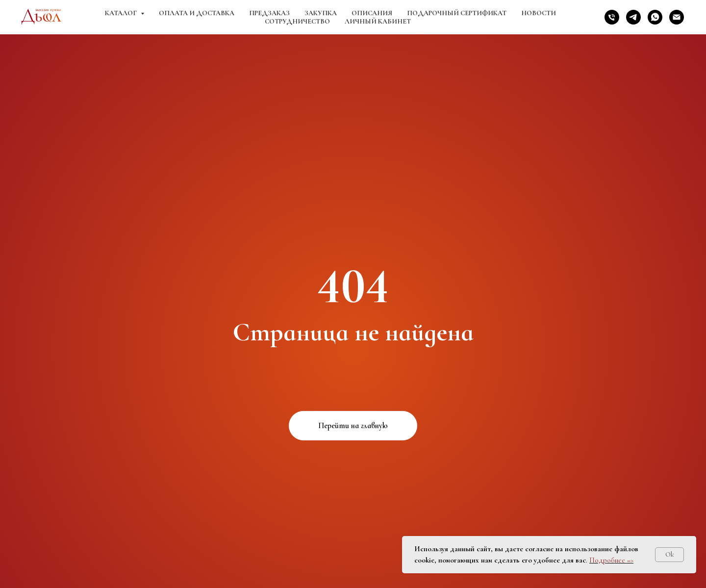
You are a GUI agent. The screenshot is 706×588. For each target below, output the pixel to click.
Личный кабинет (378, 21)
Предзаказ (269, 13)
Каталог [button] (122, 13)
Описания (372, 13)
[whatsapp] (655, 17)
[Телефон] (612, 17)
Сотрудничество (297, 21)
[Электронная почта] (677, 17)
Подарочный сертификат (457, 13)
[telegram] (633, 17)
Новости (539, 13)
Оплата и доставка (197, 13)
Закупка (321, 13)
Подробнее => (611, 560)
